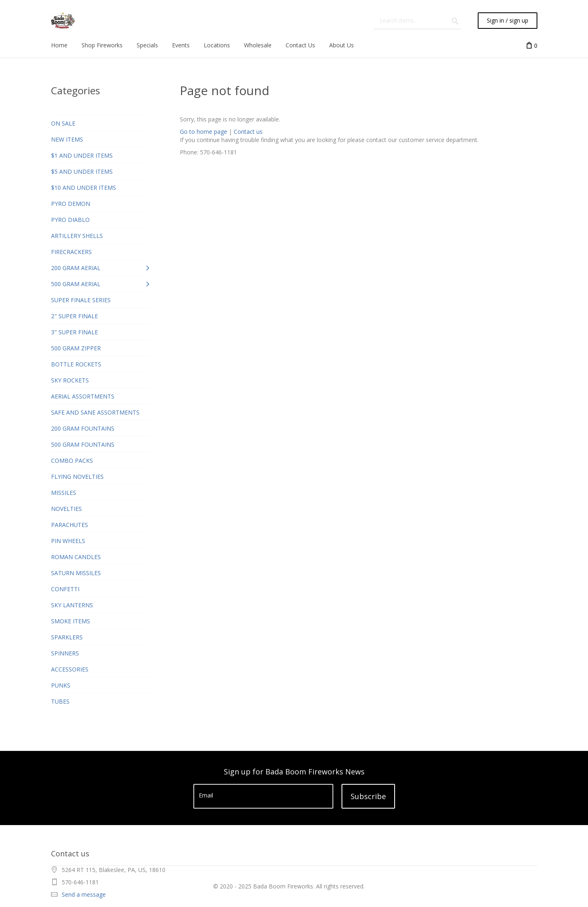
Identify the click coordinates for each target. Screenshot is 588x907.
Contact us (248, 132)
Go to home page (203, 132)
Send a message (84, 894)
